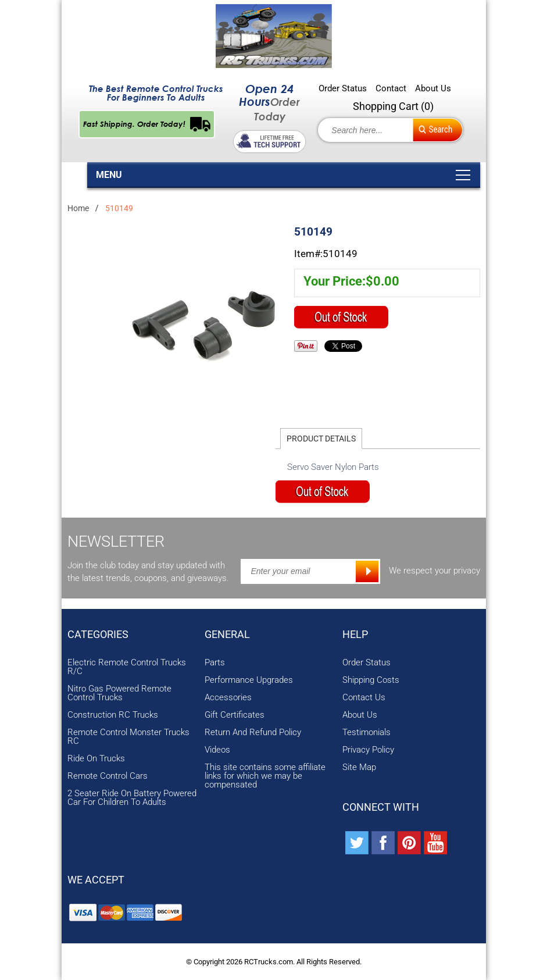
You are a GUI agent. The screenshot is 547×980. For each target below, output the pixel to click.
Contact (391, 89)
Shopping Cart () (393, 106)
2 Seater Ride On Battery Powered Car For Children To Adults (132, 798)
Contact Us (364, 698)
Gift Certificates (235, 715)
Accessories (228, 698)
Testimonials (367, 733)
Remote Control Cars (108, 776)
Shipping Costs (371, 680)
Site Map (359, 767)
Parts (215, 663)
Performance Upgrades (249, 680)
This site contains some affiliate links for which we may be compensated (265, 776)
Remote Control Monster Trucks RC (128, 737)
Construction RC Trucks (113, 715)
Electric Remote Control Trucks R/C (127, 667)
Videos (217, 750)
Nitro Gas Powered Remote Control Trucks (119, 693)
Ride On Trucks (96, 759)
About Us (433, 89)
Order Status (343, 89)
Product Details (321, 439)
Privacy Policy (368, 750)
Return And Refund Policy (253, 733)
